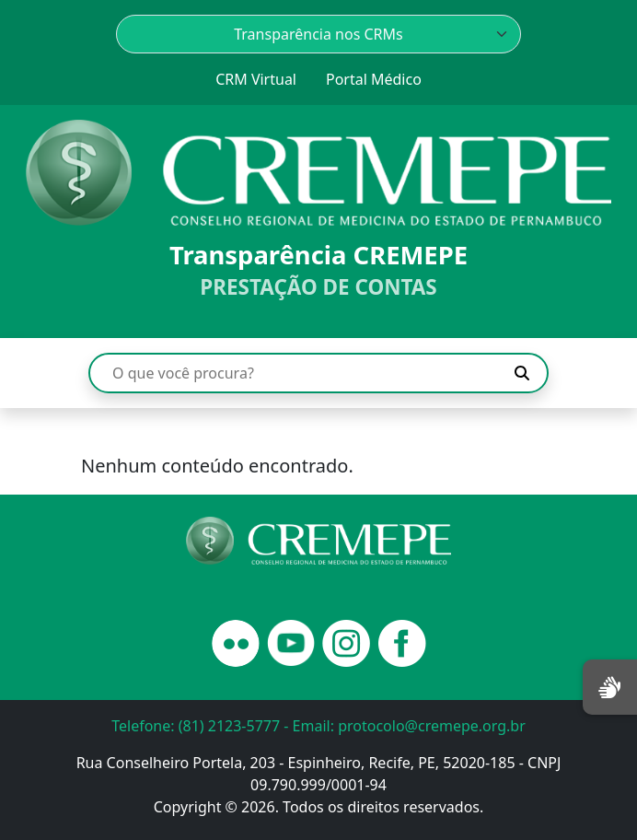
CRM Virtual (256, 79)
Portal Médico (374, 79)
